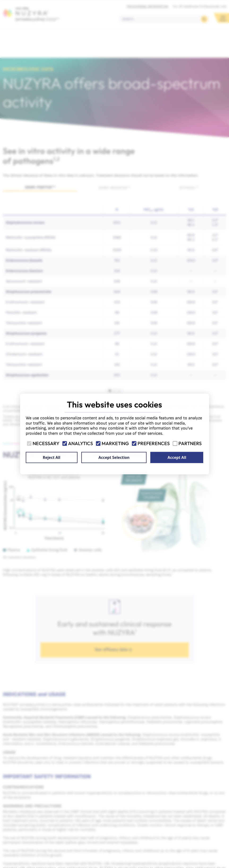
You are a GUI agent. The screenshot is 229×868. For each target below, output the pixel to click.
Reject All (52, 457)
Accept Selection (114, 457)
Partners (188, 443)
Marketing (113, 443)
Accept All (177, 457)
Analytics (78, 443)
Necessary (43, 443)
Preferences (151, 443)
